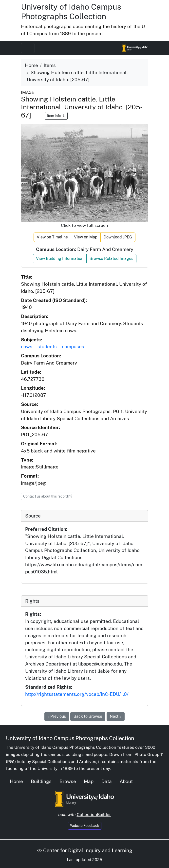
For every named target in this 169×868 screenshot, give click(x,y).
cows (27, 347)
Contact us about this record (49, 496)
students (47, 347)
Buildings (41, 781)
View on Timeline (52, 237)
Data (107, 781)
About (126, 781)
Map (89, 781)
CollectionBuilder (94, 815)
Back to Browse (88, 716)
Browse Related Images (111, 259)
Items (50, 65)
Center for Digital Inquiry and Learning (85, 851)
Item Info (56, 116)
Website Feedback (85, 826)
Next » (116, 716)
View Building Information (60, 259)
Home (31, 65)
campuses (73, 347)
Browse (68, 781)
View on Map (86, 237)
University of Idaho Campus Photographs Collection (71, 11)
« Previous (57, 716)
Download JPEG (118, 237)
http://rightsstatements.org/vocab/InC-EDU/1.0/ (77, 694)
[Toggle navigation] (28, 48)
